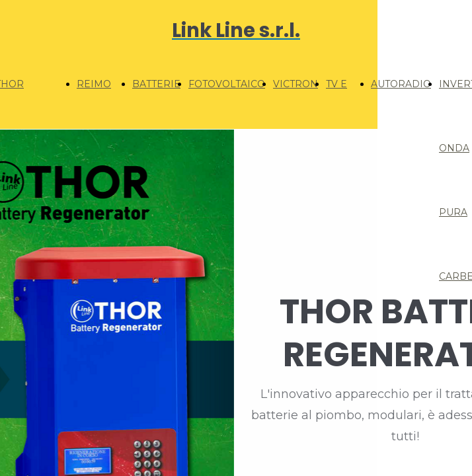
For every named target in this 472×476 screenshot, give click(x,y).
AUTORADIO (401, 84)
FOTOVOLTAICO (227, 84)
